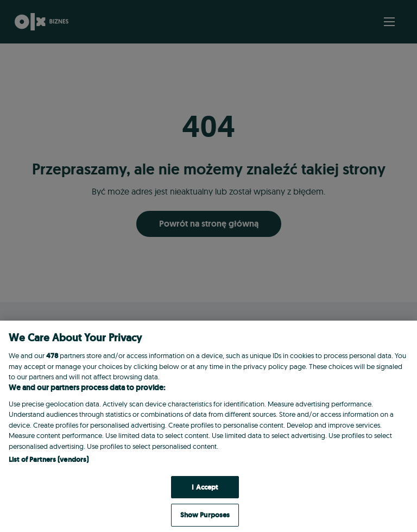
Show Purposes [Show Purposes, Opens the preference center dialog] (205, 515)
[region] (208, 426)
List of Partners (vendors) (49, 459)
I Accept (205, 487)
